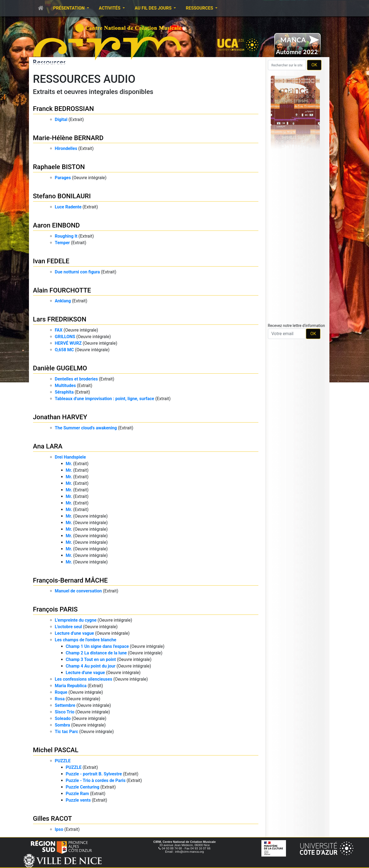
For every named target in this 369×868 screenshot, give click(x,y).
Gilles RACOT (53, 819)
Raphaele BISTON (59, 167)
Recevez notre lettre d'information (296, 326)
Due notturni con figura (77, 272)
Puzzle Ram (77, 794)
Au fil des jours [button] (154, 8)
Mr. (69, 464)
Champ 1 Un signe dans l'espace (97, 646)
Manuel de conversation (78, 591)
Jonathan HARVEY (60, 417)
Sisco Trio (65, 712)
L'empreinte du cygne (76, 620)
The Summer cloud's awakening (86, 428)
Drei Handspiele (70, 457)
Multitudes (65, 386)
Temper (62, 243)
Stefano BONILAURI (62, 196)
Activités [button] (110, 8)
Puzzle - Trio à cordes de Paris (96, 780)
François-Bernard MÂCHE (70, 580)
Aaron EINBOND (57, 225)
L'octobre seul (69, 627)
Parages (63, 178)
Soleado (63, 718)
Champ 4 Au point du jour (91, 666)
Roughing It (66, 236)
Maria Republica (71, 686)
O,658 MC (64, 350)
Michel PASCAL (56, 750)
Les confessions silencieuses (84, 679)
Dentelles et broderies (76, 379)
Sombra (63, 725)
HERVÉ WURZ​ (68, 343)
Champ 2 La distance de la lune (96, 653)
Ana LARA (48, 446)
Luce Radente (68, 207)
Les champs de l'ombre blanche (86, 640)
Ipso (59, 829)
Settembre (65, 705)
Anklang (63, 301)
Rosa (60, 699)
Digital (61, 119)
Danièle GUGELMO (60, 368)
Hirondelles (66, 148)
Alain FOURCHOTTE (62, 290)
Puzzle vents (78, 800)
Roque (61, 692)
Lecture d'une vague (75, 633)
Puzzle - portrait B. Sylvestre (94, 774)
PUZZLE (63, 761)
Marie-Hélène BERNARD (68, 138)
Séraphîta (64, 392)
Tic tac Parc (67, 732)
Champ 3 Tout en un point (91, 659)
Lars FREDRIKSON (60, 319)
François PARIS (55, 609)
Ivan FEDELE (51, 261)
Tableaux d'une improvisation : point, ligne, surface (105, 399)
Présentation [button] (70, 8)
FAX (59, 330)
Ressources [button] (200, 8)
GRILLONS (65, 337)
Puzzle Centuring (83, 787)
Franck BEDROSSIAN (64, 109)
